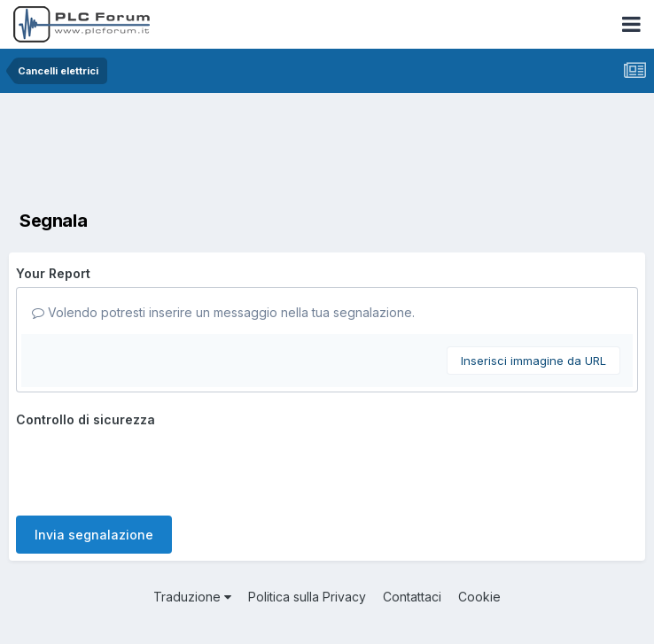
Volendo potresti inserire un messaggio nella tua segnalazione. (223, 312)
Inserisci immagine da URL (533, 361)
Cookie (479, 597)
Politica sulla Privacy (307, 597)
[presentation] (151, 468)
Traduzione (192, 597)
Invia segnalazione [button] (94, 535)
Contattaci (412, 597)
